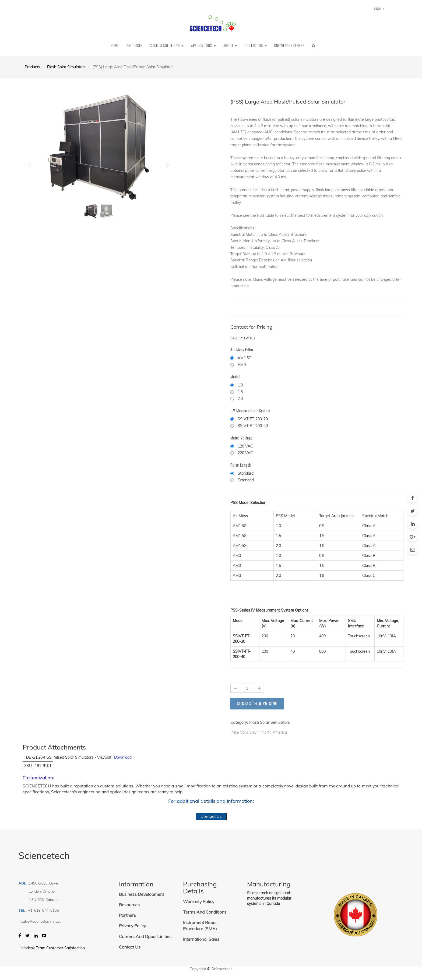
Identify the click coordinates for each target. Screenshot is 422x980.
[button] (31, 162)
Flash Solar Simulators (66, 67)
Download (123, 757)
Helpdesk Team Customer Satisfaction (52, 948)
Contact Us (211, 816)
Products (32, 67)
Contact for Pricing (257, 704)
